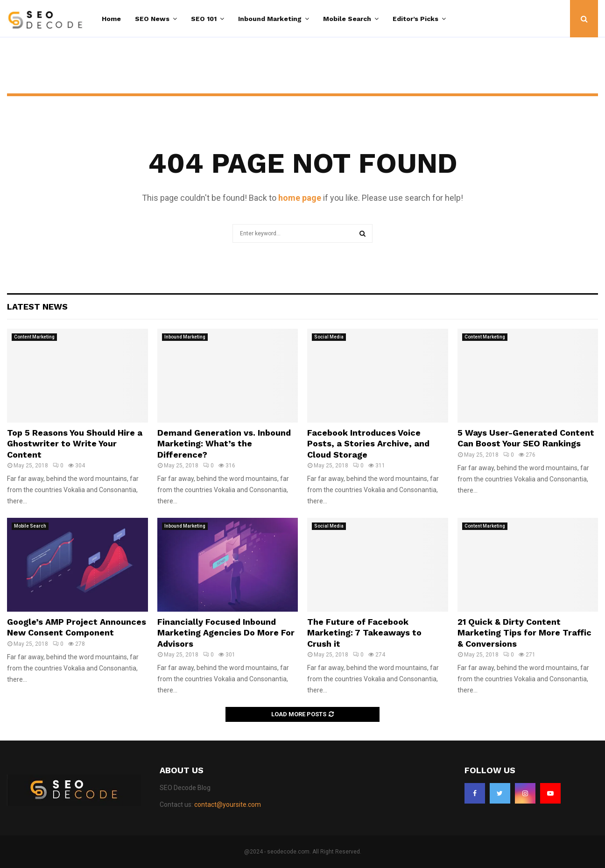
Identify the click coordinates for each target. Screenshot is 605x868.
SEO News (152, 19)
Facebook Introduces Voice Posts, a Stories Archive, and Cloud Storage (368, 444)
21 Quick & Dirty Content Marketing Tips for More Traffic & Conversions (524, 633)
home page (300, 198)
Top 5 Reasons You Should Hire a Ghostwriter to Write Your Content (75, 444)
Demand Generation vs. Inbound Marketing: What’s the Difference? (224, 444)
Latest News (37, 307)
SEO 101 (204, 19)
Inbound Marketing (270, 19)
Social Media (329, 337)
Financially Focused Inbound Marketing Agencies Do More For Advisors (226, 633)
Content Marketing (34, 337)
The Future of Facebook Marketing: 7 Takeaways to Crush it (364, 633)
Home (111, 19)
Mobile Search (347, 19)
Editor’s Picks (415, 19)
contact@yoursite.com (228, 804)
